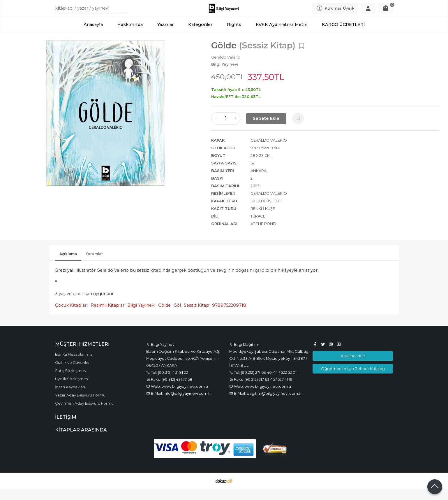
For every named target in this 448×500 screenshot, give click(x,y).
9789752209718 (229, 317)
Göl (177, 317)
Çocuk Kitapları (71, 317)
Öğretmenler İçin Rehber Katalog (353, 380)
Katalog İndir (353, 367)
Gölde (164, 317)
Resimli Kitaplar (107, 317)
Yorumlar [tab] (94, 265)
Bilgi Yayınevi (141, 317)
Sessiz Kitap (196, 317)
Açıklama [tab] (68, 265)
